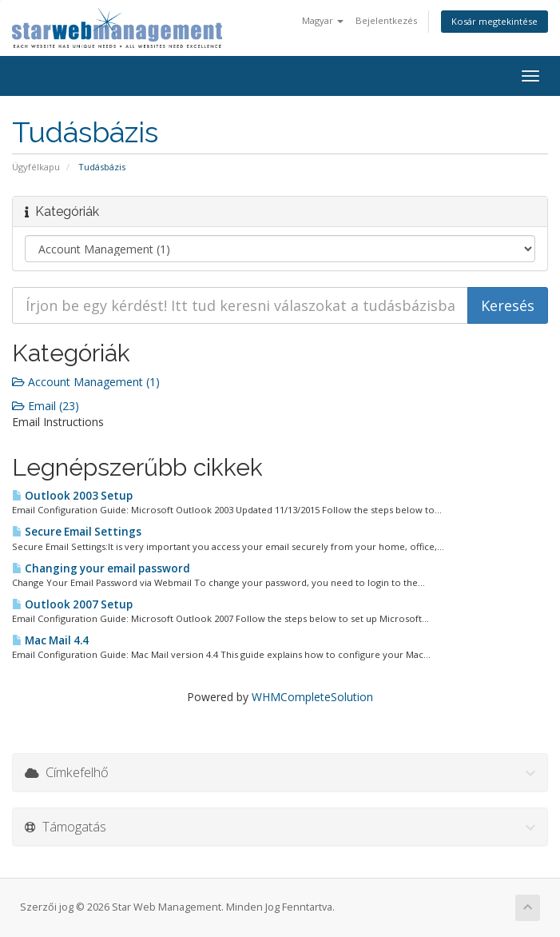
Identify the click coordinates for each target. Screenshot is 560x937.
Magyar (323, 20)
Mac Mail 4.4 (50, 640)
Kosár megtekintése (494, 21)
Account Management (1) (86, 382)
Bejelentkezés (386, 20)
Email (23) (46, 406)
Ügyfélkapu (36, 167)
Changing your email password (101, 568)
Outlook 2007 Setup (72, 604)
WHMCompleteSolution (312, 697)
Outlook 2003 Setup (72, 496)
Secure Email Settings (77, 532)
